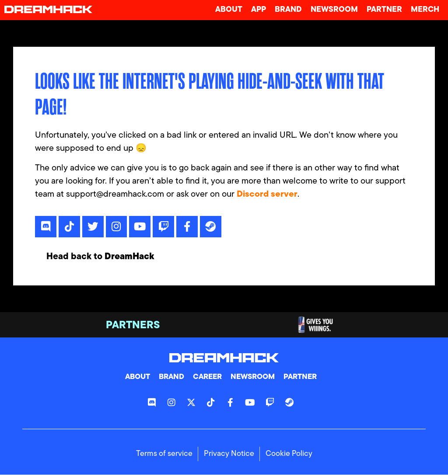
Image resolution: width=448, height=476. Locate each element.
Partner (384, 10)
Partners (133, 327)
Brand (288, 10)
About (229, 10)
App (259, 10)
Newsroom (334, 10)
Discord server (267, 195)
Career (207, 379)
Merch (425, 10)
